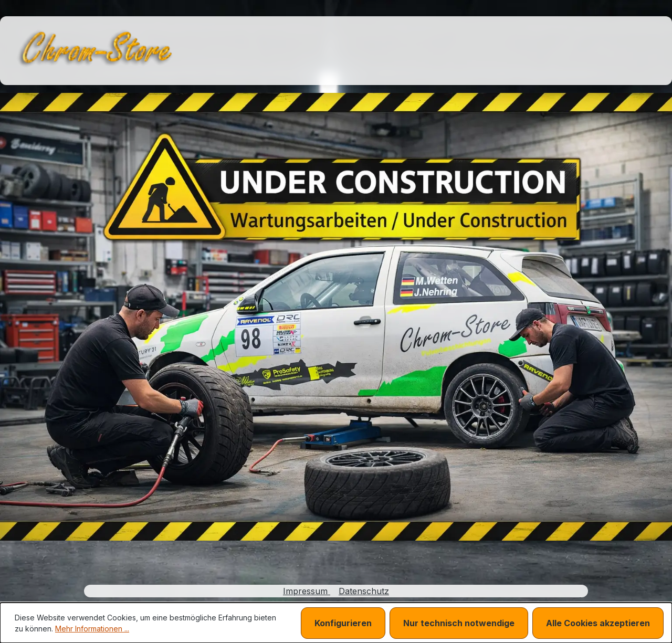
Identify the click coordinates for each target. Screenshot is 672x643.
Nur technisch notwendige (459, 623)
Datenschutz (364, 591)
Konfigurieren (343, 623)
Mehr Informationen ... (92, 629)
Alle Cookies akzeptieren (598, 623)
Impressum (307, 591)
